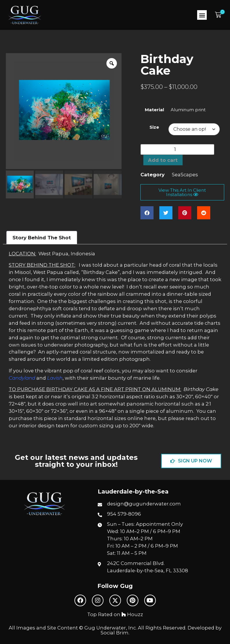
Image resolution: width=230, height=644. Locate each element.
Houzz (132, 614)
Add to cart (163, 160)
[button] (202, 15)
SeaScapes (185, 175)
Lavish (55, 378)
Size (154, 127)
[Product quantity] (177, 149)
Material (154, 110)
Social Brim (115, 633)
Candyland (22, 378)
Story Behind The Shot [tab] (42, 238)
